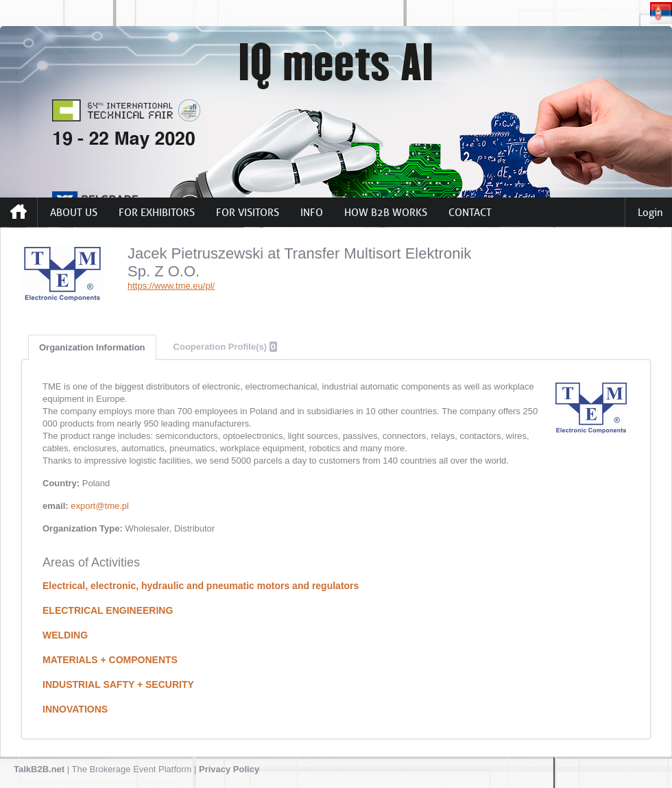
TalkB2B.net (39, 769)
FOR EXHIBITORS (157, 213)
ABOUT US (74, 213)
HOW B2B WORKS (386, 213)
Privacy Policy (229, 769)
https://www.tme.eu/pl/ (171, 286)
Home (19, 212)
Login (650, 213)
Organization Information (92, 347)
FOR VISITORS (248, 213)
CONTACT (470, 213)
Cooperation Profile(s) (225, 347)
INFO (312, 213)
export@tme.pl (100, 506)
